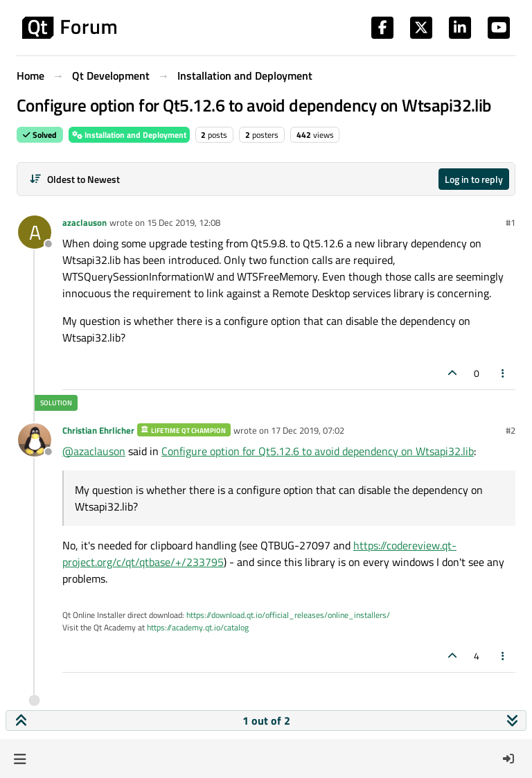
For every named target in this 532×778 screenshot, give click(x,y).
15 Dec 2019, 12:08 (184, 222)
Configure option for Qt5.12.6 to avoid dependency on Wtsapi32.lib (318, 451)
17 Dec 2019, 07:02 (308, 430)
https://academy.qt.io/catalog (198, 627)
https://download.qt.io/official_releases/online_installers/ (288, 615)
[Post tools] (504, 373)
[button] (20, 759)
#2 (511, 430)
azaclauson (85, 222)
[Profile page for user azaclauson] (35, 232)
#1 (511, 222)
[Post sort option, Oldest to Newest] (74, 179)
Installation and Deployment (129, 135)
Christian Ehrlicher (98, 430)
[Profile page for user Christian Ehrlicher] (35, 440)
